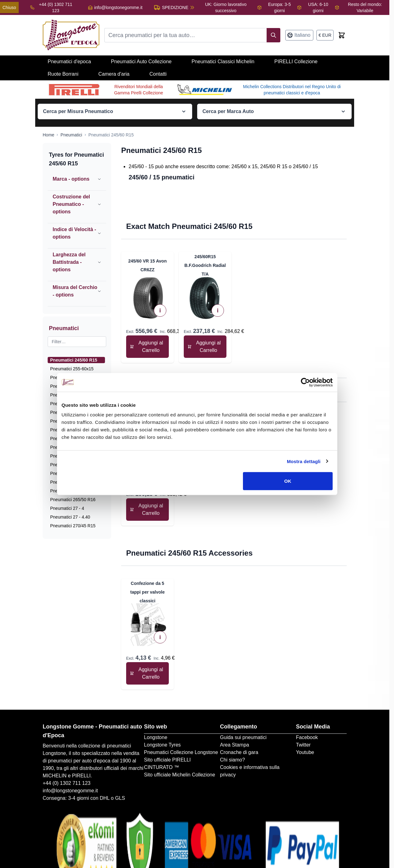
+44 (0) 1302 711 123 (66, 783)
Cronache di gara (239, 752)
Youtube (305, 752)
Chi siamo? (232, 760)
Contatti (158, 74)
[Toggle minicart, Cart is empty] (342, 35)
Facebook (307, 737)
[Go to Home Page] (48, 135)
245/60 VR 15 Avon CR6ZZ (147, 265)
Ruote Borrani (63, 74)
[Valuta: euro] (325, 35)
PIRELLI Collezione (296, 62)
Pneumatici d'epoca (69, 62)
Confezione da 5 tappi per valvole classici (147, 592)
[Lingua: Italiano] (299, 35)
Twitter (303, 745)
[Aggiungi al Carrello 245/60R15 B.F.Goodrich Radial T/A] (205, 347)
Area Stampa (234, 745)
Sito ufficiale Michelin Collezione (179, 775)
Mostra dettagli (305, 468)
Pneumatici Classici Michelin (223, 62)
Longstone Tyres (162, 745)
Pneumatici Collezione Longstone (181, 752)
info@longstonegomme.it (118, 7)
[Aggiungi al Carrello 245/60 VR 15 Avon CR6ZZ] (147, 347)
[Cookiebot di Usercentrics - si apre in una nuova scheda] (306, 389)
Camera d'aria (114, 74)
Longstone (156, 737)
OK (289, 488)
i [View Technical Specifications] (160, 311)
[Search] (273, 35)
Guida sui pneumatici (243, 737)
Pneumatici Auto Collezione (141, 62)
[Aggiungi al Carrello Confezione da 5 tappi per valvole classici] (147, 673)
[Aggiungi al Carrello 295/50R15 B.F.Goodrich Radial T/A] (147, 510)
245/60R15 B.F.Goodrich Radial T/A (205, 265)
